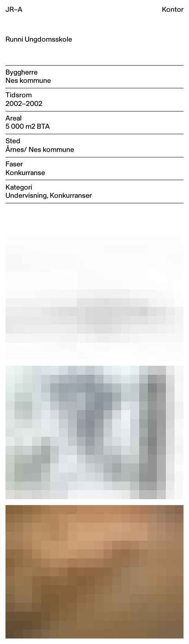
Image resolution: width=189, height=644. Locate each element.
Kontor (173, 10)
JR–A (14, 10)
